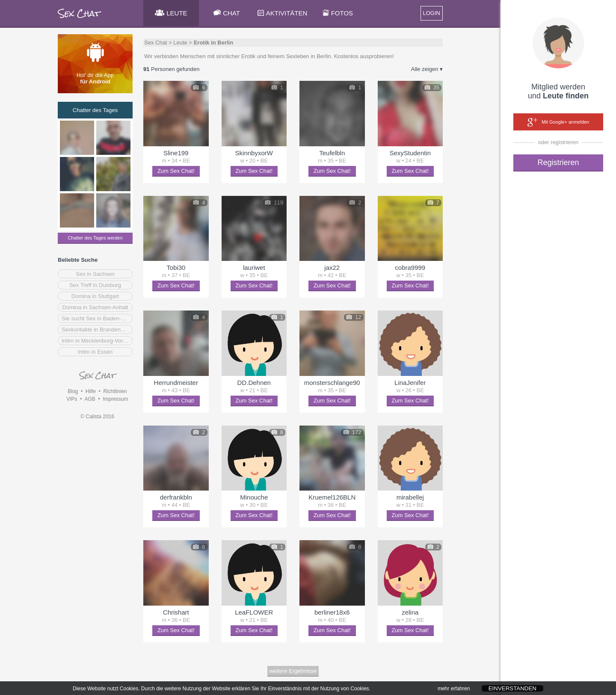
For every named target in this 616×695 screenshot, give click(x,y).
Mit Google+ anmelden (558, 122)
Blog (73, 391)
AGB (90, 399)
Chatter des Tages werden (95, 238)
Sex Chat (155, 43)
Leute (180, 43)
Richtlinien (115, 391)
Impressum (115, 399)
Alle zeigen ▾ (427, 69)
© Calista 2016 (97, 417)
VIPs (72, 399)
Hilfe (91, 391)
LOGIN (432, 13)
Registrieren (558, 163)
